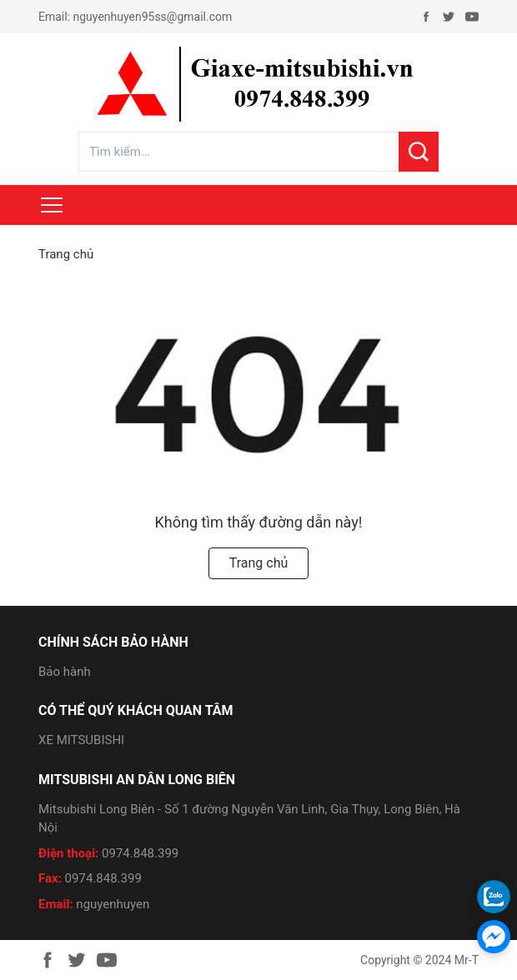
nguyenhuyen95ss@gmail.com (153, 17)
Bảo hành (65, 672)
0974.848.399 (140, 853)
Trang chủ (66, 254)
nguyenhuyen (113, 904)
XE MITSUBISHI (81, 740)
